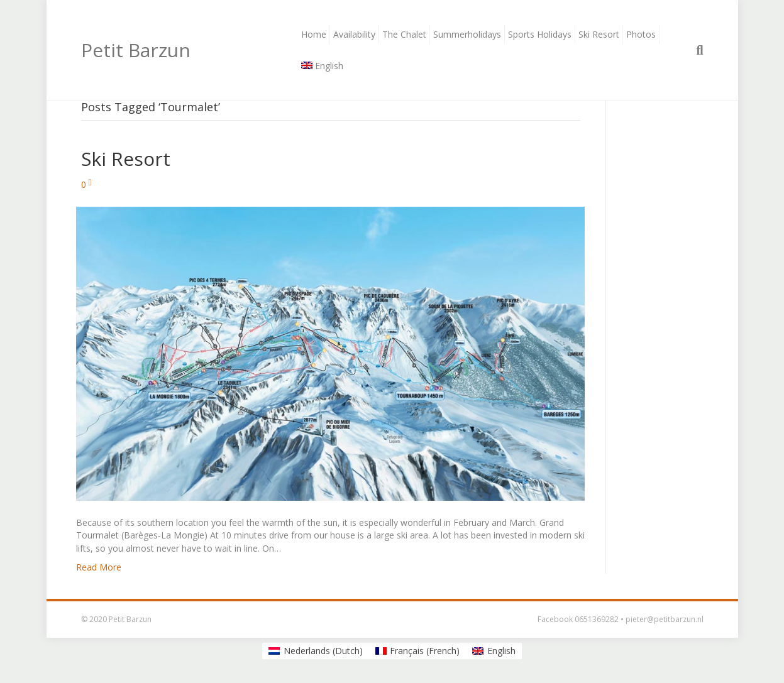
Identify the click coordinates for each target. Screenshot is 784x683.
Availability (354, 34)
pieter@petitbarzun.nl (665, 619)
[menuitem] (322, 66)
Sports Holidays (540, 34)
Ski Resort (599, 34)
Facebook (555, 619)
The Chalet (404, 34)
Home (314, 34)
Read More (99, 567)
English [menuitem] (501, 651)
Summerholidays (467, 34)
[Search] (695, 50)
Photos (641, 34)
